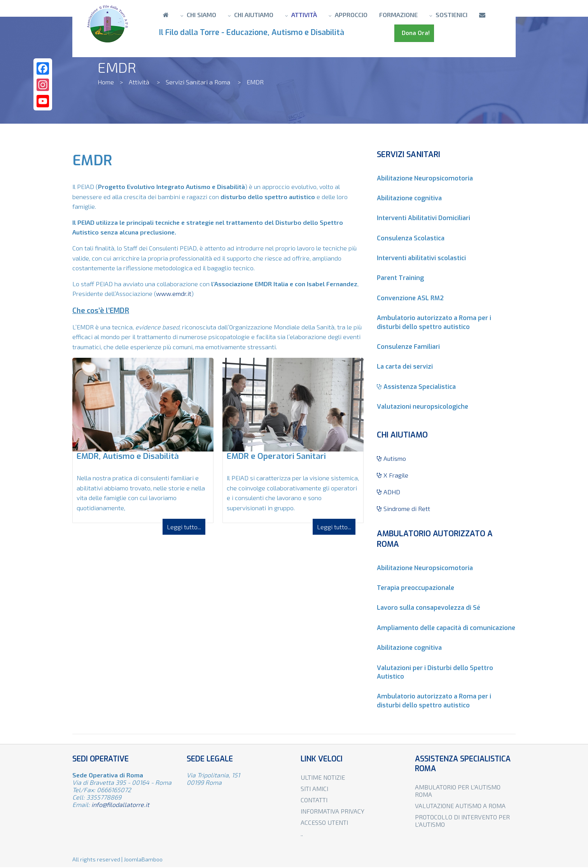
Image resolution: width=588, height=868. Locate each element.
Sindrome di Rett (403, 508)
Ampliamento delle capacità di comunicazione (446, 628)
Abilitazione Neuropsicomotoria (425, 178)
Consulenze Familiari (408, 347)
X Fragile (393, 475)
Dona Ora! (414, 33)
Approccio (351, 15)
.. (302, 834)
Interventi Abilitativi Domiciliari (423, 218)
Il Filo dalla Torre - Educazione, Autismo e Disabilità (254, 32)
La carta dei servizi (405, 367)
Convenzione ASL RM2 (410, 298)
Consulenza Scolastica (411, 238)
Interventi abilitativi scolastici (421, 258)
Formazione (398, 15)
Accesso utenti (324, 822)
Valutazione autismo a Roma (460, 806)
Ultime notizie (323, 777)
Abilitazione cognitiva (409, 198)
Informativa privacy (332, 811)
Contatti (314, 800)
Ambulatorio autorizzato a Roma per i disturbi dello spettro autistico (434, 322)
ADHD (388, 492)
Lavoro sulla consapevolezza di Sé (429, 608)
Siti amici (314, 788)
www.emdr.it (174, 293)
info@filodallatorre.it (120, 804)
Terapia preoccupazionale (416, 588)
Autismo (391, 458)
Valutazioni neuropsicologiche (423, 407)
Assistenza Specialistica (416, 387)
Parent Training (400, 278)
